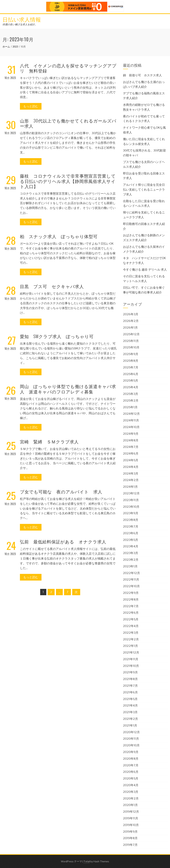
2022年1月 (130, 646)
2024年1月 (130, 487)
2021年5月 (130, 699)
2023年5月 (131, 540)
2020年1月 (130, 805)
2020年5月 (131, 778)
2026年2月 (131, 321)
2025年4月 (131, 387)
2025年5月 (131, 381)
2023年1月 (130, 566)
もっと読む (31, 106)
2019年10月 (131, 825)
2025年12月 (131, 334)
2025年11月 (131, 341)
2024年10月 (131, 427)
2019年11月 (131, 818)
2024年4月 (131, 467)
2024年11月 (131, 420)
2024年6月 (131, 453)
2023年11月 (131, 500)
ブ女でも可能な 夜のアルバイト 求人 (61, 491)
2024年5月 (131, 460)
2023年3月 (131, 553)
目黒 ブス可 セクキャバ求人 (52, 286)
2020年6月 (131, 772)
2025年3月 (131, 394)
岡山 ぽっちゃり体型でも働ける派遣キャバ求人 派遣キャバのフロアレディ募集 (68, 389)
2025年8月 (131, 361)
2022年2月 (131, 639)
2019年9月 (130, 832)
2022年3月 (131, 633)
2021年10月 (131, 666)
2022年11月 (131, 579)
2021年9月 (130, 672)
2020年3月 (131, 792)
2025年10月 (131, 347)
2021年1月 (130, 725)
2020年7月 (131, 765)
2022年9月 (131, 593)
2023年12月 (131, 493)
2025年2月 (131, 401)
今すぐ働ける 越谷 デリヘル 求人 (145, 270)
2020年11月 (131, 739)
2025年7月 (131, 367)
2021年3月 (130, 712)
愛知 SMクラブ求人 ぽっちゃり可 (57, 336)
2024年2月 (131, 480)
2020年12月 (131, 732)
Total (87, 861)
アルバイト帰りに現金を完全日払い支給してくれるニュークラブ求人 (144, 190)
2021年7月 (130, 686)
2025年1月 (130, 407)
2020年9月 (131, 752)
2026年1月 (130, 328)
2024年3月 (131, 473)
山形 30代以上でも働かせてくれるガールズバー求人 (68, 123)
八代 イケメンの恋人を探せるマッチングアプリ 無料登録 (68, 68)
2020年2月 (131, 798)
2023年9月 (131, 513)
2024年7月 (131, 447)
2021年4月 (130, 705)
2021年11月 (131, 659)
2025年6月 (131, 374)
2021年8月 (130, 679)
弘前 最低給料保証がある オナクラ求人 (63, 541)
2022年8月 (131, 599)
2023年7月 (131, 526)
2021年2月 (130, 719)
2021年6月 (130, 692)
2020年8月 (131, 759)
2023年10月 (131, 507)
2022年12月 (131, 573)
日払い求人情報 (22, 19)
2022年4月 (131, 626)
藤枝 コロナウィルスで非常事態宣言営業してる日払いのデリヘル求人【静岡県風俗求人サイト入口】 (68, 181)
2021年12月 (131, 652)
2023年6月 (131, 533)
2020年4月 (131, 785)
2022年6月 (131, 613)
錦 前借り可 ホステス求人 (142, 75)
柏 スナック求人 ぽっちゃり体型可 (59, 236)
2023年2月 (131, 560)
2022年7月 (131, 606)
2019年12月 (131, 812)
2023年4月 (131, 546)
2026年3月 (131, 314)
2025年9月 (131, 354)
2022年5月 (131, 619)
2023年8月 (131, 520)
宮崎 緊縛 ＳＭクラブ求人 (49, 441)
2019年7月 (130, 845)
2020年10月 (131, 745)
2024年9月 (131, 434)
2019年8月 (130, 838)
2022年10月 (131, 586)
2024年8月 (131, 440)
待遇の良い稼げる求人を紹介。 (20, 24)
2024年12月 (131, 414)
